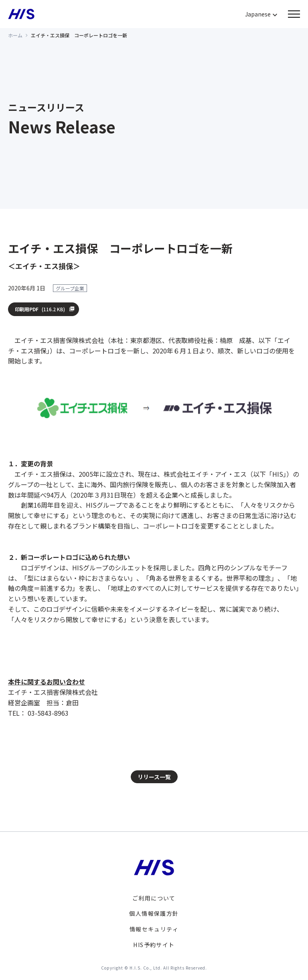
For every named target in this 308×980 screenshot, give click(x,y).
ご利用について (154, 898)
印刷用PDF (40, 309)
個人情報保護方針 (154, 913)
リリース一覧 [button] (154, 777)
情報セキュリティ (154, 929)
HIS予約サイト (154, 945)
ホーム (15, 35)
